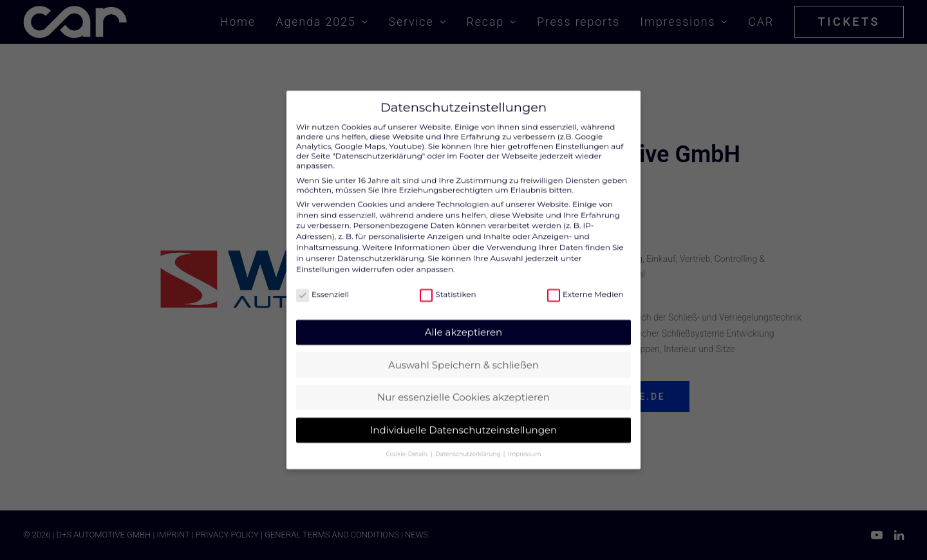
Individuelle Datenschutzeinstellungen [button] (464, 419)
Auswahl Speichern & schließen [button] (464, 354)
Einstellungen (323, 258)
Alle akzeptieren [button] (464, 321)
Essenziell (323, 283)
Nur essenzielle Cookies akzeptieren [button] (464, 386)
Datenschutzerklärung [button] (469, 443)
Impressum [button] (525, 443)
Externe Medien (585, 283)
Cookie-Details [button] (408, 443)
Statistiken (448, 283)
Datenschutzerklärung (381, 247)
